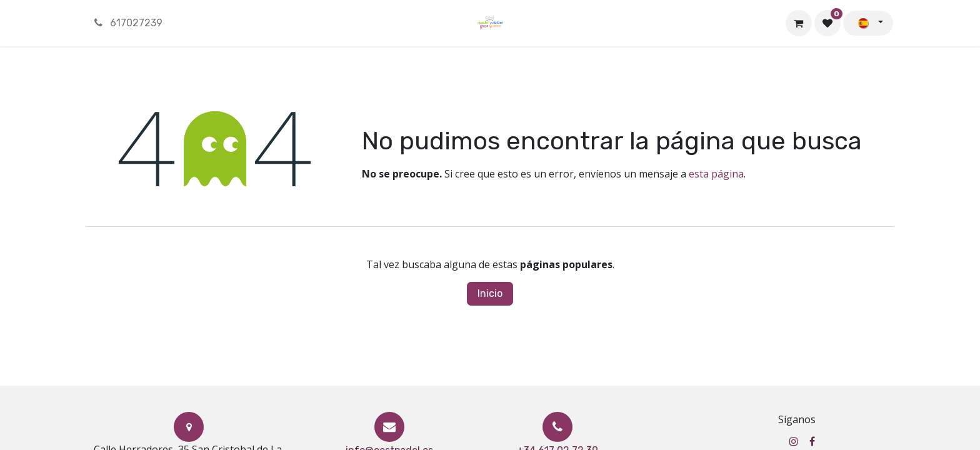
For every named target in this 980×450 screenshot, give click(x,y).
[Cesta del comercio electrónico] (799, 23)
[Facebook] (812, 441)
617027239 (127, 23)
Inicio (490, 293)
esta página (716, 174)
